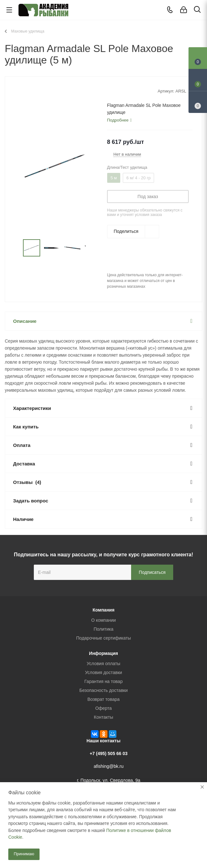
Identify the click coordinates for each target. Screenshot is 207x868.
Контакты (103, 717)
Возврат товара (103, 699)
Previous (15, 248)
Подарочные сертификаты (104, 638)
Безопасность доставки (104, 690)
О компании (103, 620)
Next (93, 248)
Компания (103, 610)
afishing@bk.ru (109, 766)
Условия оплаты (103, 664)
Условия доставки (103, 672)
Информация (103, 653)
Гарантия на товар (104, 681)
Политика (104, 629)
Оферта (104, 708)
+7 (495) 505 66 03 (109, 753)
